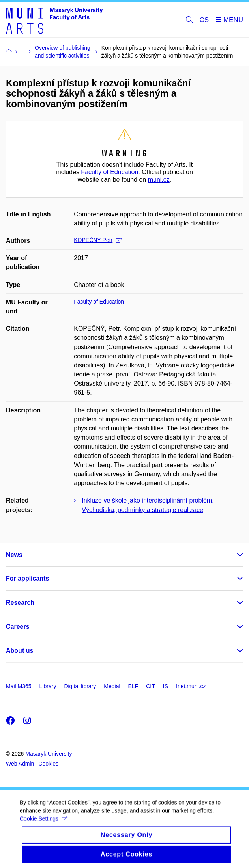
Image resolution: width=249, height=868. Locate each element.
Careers (18, 627)
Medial (112, 686)
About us (20, 651)
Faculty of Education (110, 172)
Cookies (48, 764)
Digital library (80, 686)
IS (166, 686)
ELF (133, 686)
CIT (151, 686)
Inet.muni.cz (191, 686)
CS (204, 20)
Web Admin (20, 764)
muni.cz (159, 180)
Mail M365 (19, 686)
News (14, 555)
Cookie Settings (44, 823)
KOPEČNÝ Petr (98, 240)
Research (20, 603)
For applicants (27, 578)
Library (48, 686)
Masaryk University (49, 754)
